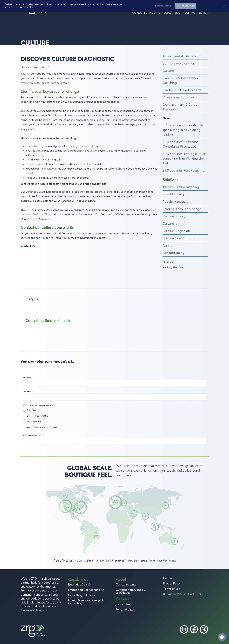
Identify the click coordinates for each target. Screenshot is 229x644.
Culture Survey (174, 216)
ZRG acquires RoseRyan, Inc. (184, 170)
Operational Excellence (180, 97)
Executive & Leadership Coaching (180, 80)
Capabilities (140, 13)
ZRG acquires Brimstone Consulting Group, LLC (181, 144)
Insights (155, 13)
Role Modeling (173, 194)
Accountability (174, 253)
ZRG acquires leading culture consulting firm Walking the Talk (184, 158)
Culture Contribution (178, 238)
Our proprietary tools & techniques (131, 591)
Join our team (124, 604)
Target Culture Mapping (181, 187)
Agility (167, 245)
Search (204, 13)
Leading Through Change (182, 209)
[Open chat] (222, 637)
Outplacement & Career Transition (181, 107)
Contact (191, 13)
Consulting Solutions (81, 595)
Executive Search (80, 584)
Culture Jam (171, 223)
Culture (168, 71)
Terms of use (172, 589)
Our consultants (126, 584)
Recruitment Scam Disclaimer (182, 594)
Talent (172, 561)
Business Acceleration (179, 63)
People (167, 13)
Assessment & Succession (182, 56)
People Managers (175, 202)
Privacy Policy (172, 583)
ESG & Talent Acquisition (154, 561)
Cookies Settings (163, 6)
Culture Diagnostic (177, 231)
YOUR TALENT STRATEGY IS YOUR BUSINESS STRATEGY (107, 561)
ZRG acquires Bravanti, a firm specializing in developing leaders (184, 130)
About (178, 13)
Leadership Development (182, 90)
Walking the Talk (173, 267)
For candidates (125, 609)
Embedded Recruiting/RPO (86, 590)
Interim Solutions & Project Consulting (86, 602)
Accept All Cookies (186, 6)
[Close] (224, 6)
